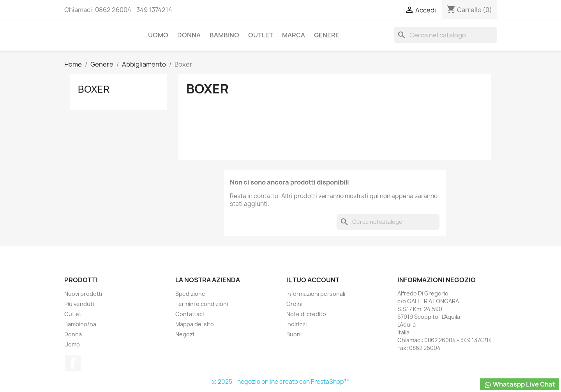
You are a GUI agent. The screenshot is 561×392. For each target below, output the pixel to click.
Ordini (294, 304)
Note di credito (306, 314)
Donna (189, 35)
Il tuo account (313, 280)
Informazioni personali (316, 294)
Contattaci (190, 314)
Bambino (224, 35)
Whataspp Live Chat (520, 384)
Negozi (185, 334)
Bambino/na (80, 324)
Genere (327, 35)
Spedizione (190, 294)
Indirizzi (296, 324)
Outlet (261, 35)
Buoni (294, 334)
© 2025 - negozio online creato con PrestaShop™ (280, 382)
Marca (294, 35)
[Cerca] (445, 35)
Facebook (73, 363)
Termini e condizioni (202, 304)
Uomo (158, 35)
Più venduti (79, 304)
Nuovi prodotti (83, 294)
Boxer (94, 89)
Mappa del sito (195, 324)
